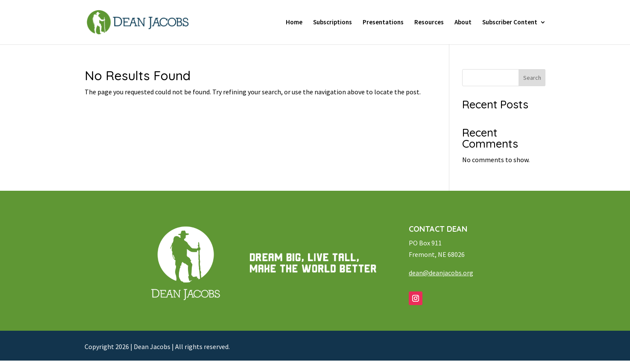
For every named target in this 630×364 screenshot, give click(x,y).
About (463, 23)
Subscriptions (333, 23)
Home (294, 23)
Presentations (383, 23)
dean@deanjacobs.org (441, 273)
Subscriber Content (510, 23)
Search (532, 78)
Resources (429, 23)
